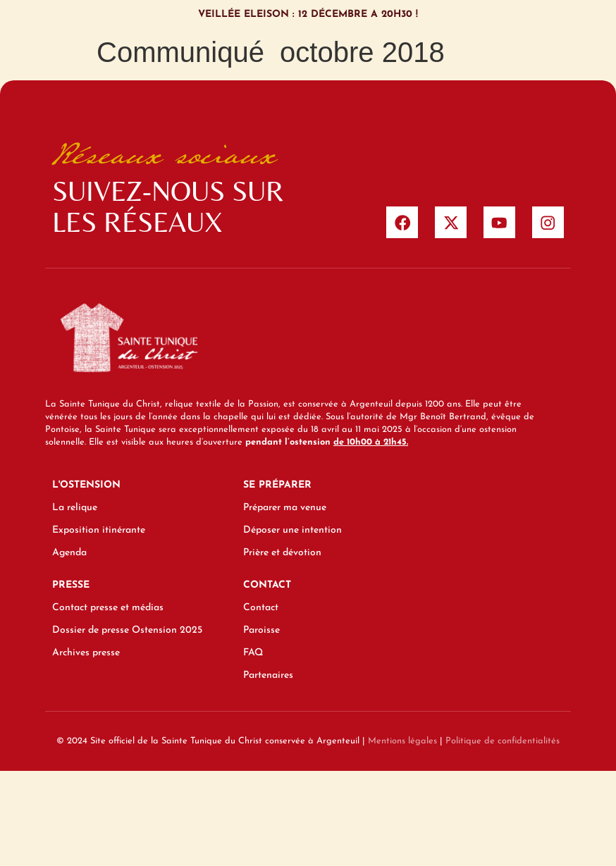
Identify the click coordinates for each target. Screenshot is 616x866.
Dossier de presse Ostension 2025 (127, 635)
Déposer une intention (292, 534)
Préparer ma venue (285, 512)
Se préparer (277, 489)
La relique (75, 512)
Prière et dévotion (282, 557)
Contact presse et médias (108, 612)
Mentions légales (402, 744)
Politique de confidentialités (503, 744)
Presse (71, 589)
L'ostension (86, 489)
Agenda (69, 557)
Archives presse (86, 657)
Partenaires (268, 680)
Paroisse (261, 635)
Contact (267, 589)
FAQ (253, 657)
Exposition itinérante (99, 534)
